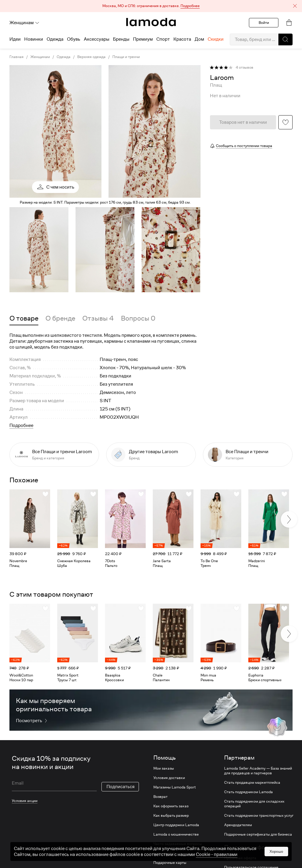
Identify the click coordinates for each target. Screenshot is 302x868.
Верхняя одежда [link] (91, 57)
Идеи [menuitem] (15, 39)
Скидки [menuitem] (216, 39)
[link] (151, 22)
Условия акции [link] (25, 801)
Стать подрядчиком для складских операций (254, 804)
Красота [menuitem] (182, 39)
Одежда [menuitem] (55, 39)
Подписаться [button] (120, 787)
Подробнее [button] (21, 425)
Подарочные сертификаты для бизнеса (258, 834)
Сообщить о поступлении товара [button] (244, 146)
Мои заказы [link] (164, 768)
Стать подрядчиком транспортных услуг (259, 816)
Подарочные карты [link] (170, 863)
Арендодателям (238, 825)
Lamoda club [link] (164, 853)
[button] (151, 6)
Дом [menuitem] (199, 39)
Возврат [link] (160, 797)
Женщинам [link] (40, 57)
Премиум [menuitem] (143, 39)
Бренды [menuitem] (121, 39)
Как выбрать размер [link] (171, 816)
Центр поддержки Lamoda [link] (176, 825)
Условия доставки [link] (169, 778)
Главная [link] (17, 57)
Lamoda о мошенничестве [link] (176, 834)
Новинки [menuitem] (34, 39)
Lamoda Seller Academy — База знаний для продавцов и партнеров (258, 771)
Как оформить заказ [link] (171, 806)
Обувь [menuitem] (74, 39)
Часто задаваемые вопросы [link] (178, 844)
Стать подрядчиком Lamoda (248, 792)
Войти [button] (264, 23)
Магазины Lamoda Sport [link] (175, 787)
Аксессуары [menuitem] (97, 39)
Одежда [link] (64, 57)
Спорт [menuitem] (163, 39)
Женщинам (24, 23)
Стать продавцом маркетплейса (252, 783)
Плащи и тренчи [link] (126, 57)
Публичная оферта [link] (240, 858)
